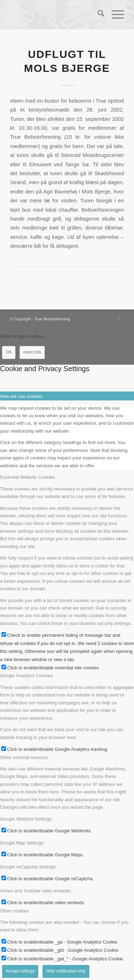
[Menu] (114, 15)
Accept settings (20, 971)
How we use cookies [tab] (21, 396)
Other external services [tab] (24, 757)
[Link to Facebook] (119, 319)
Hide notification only (66, 971)
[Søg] (97, 15)
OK (9, 352)
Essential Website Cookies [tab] (28, 477)
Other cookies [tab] (14, 911)
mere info (32, 352)
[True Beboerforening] (56, 15)
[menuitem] (97, 15)
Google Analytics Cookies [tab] (26, 676)
